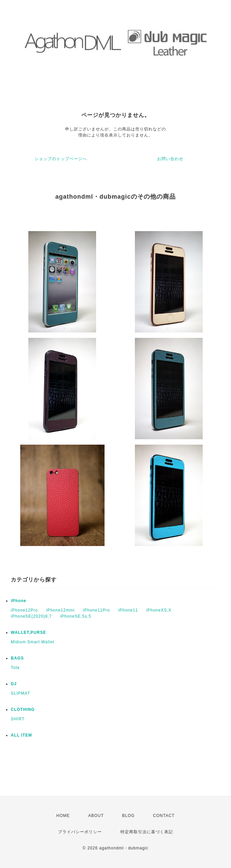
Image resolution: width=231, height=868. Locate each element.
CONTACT (164, 816)
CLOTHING (23, 710)
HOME (63, 816)
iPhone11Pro (96, 610)
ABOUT (96, 816)
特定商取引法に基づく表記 (147, 832)
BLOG (128, 816)
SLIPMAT (20, 693)
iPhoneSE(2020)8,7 (31, 616)
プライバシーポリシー (80, 832)
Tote (15, 668)
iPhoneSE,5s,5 (76, 616)
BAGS (17, 658)
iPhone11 (128, 610)
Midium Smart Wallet (33, 642)
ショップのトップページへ (61, 159)
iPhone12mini (61, 610)
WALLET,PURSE (28, 633)
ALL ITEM (21, 735)
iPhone (19, 601)
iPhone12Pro (24, 610)
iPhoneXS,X (159, 610)
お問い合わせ (170, 159)
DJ (14, 684)
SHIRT (18, 719)
